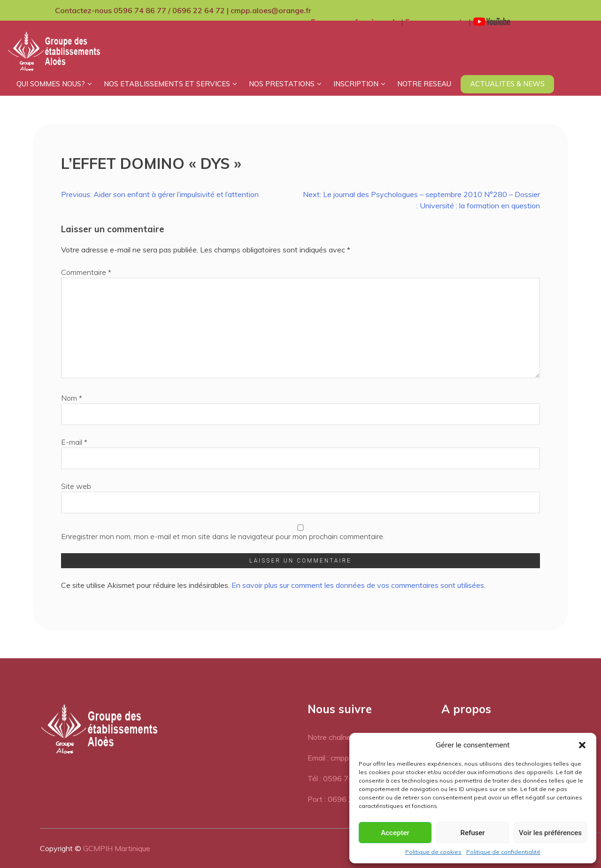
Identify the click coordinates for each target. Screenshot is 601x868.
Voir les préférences (550, 833)
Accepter (395, 833)
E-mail (74, 442)
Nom (72, 398)
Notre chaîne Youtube (343, 737)
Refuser (472, 833)
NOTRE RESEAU (424, 84)
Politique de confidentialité (503, 852)
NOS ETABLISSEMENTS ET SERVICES (167, 84)
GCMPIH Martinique (117, 848)
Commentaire (86, 272)
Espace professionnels (355, 22)
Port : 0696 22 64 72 (344, 799)
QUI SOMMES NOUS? (51, 84)
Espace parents (436, 22)
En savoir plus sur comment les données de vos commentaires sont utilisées (358, 585)
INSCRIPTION (356, 84)
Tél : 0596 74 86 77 (342, 778)
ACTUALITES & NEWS (507, 84)
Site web (76, 486)
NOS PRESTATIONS (282, 84)
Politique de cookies (433, 852)
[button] (582, 745)
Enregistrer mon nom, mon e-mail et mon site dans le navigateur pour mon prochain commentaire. (223, 536)
